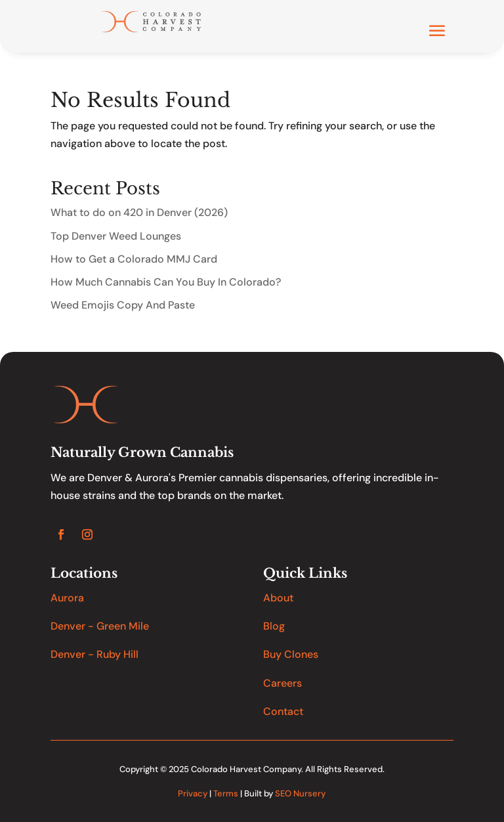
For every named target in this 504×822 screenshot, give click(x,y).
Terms (226, 793)
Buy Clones (291, 654)
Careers (283, 683)
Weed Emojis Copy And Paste (123, 305)
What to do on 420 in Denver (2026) (139, 212)
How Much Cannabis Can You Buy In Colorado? (166, 282)
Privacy (193, 793)
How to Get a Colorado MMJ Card (134, 259)
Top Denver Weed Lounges (116, 236)
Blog (274, 626)
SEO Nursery (300, 793)
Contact (283, 711)
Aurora (67, 598)
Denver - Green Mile (100, 626)
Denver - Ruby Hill (94, 654)
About (278, 598)
